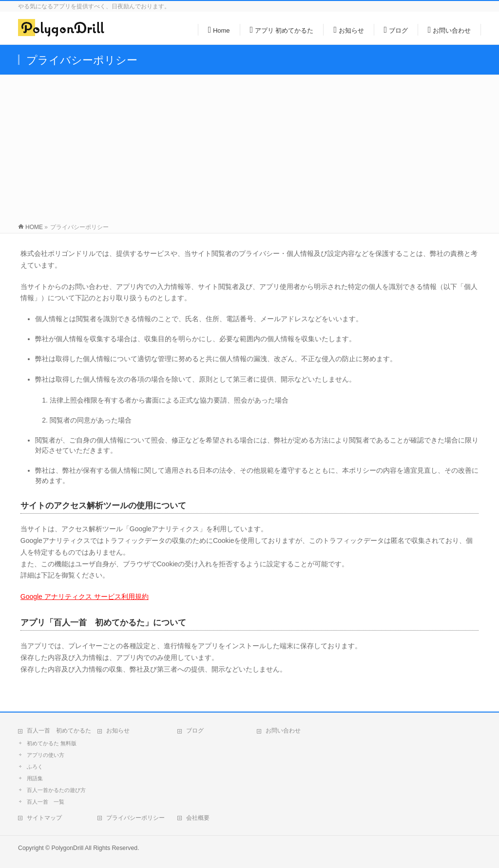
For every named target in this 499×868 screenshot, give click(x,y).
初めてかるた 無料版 (52, 743)
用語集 (35, 778)
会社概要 (198, 818)
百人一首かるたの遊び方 (56, 790)
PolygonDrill (68, 848)
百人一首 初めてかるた (59, 731)
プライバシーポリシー (135, 818)
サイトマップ (44, 818)
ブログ (195, 731)
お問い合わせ (283, 731)
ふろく (35, 767)
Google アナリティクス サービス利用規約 (85, 597)
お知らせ (118, 731)
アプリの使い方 (46, 755)
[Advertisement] (249, 148)
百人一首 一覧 (46, 802)
